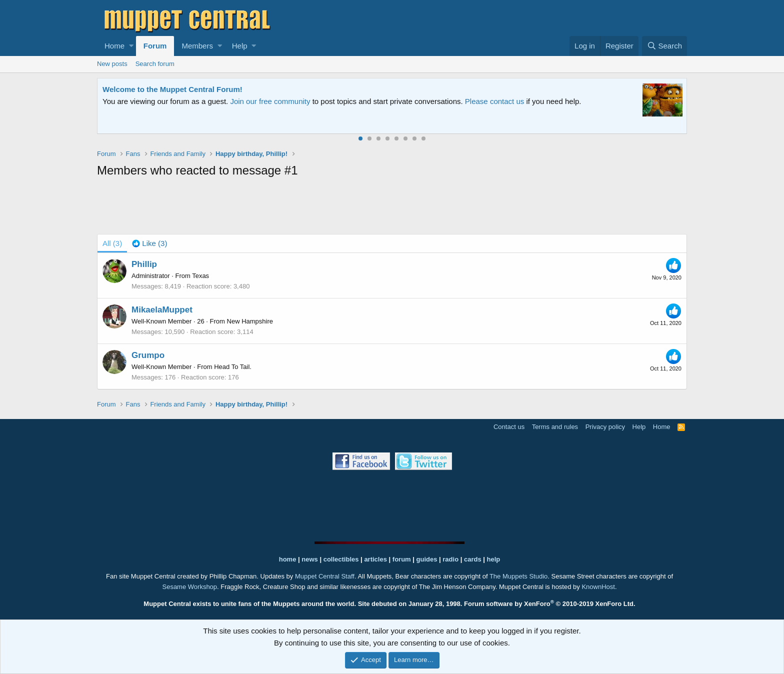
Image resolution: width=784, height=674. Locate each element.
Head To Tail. (233, 367)
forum (402, 559)
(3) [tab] (112, 243)
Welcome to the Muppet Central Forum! (172, 89)
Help (240, 46)
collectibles (341, 559)
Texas (200, 276)
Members (197, 46)
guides (427, 559)
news (310, 559)
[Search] (664, 46)
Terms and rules (555, 427)
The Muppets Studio (518, 576)
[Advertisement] (392, 208)
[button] (131, 46)
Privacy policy (605, 427)
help (494, 559)
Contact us (509, 427)
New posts (112, 64)
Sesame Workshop (189, 587)
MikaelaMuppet (162, 310)
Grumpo (148, 355)
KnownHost (598, 587)
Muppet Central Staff (325, 576)
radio (450, 559)
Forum (155, 46)
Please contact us (494, 101)
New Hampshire (250, 321)
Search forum (155, 64)
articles (376, 559)
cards (473, 559)
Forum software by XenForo (550, 604)
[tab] (149, 243)
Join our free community (270, 101)
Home (114, 46)
